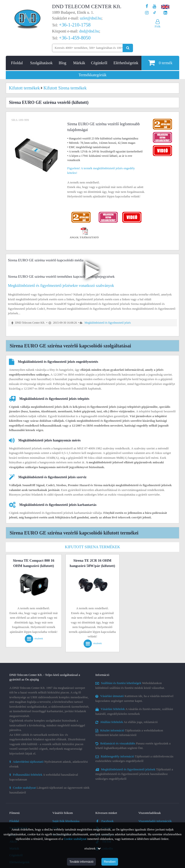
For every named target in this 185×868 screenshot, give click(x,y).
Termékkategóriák (92, 75)
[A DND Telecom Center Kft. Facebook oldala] (147, 6)
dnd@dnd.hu (89, 31)
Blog (63, 63)
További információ (81, 862)
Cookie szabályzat (75, 839)
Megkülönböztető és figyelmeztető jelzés (108, 323)
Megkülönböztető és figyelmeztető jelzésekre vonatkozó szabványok (61, 286)
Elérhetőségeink (126, 63)
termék (160, 63)
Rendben (110, 862)
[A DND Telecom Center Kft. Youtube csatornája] (155, 6)
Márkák (79, 63)
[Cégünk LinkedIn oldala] (165, 13)
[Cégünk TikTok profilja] (155, 13)
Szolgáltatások (41, 63)
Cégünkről (99, 63)
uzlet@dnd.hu (91, 18)
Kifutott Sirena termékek (92, 547)
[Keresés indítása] (128, 48)
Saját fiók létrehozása (66, 821)
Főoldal (17, 63)
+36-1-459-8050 (75, 38)
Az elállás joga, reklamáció (127, 722)
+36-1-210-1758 (75, 25)
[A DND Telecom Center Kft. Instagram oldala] (147, 13)
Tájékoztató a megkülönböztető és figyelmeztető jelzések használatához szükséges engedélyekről (134, 774)
